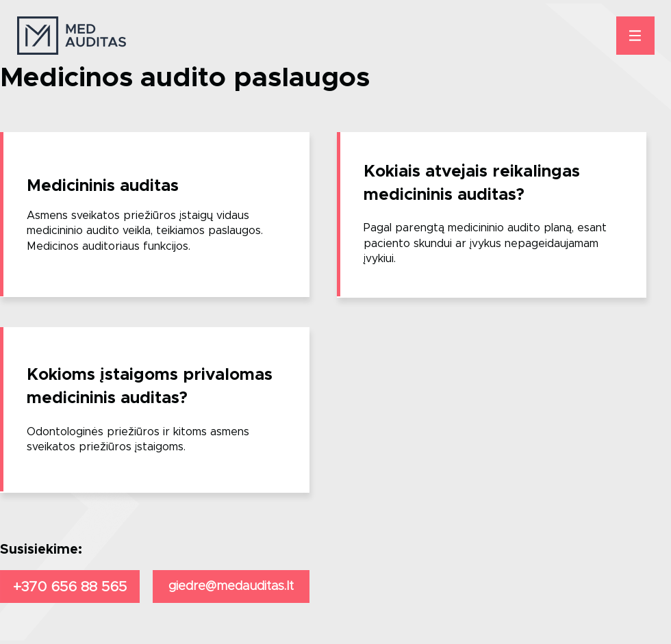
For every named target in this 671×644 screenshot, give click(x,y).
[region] (155, 215)
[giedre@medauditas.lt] (231, 587)
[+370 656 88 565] (70, 587)
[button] (635, 36)
